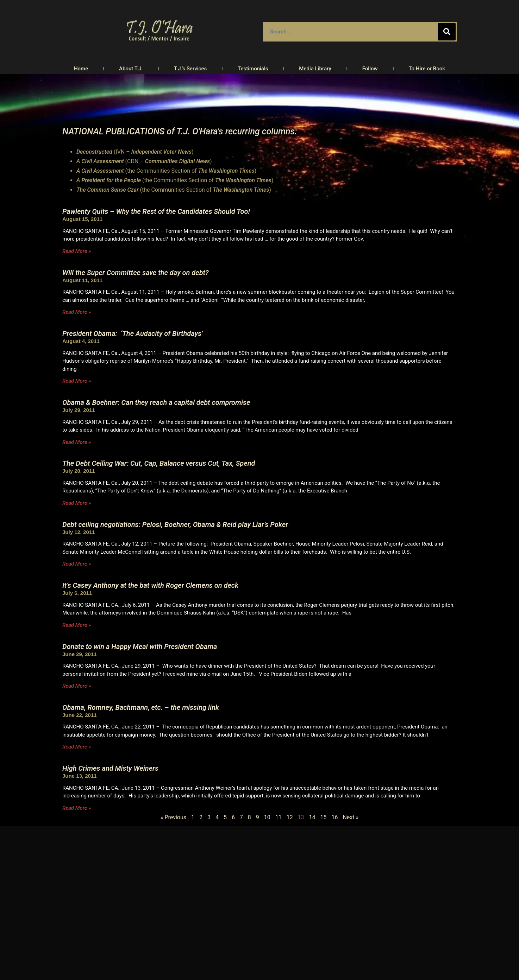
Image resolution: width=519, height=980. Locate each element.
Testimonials (253, 69)
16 (334, 817)
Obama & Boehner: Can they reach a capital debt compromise (156, 402)
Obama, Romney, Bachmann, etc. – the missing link (141, 707)
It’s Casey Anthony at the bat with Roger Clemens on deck (150, 585)
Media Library (315, 69)
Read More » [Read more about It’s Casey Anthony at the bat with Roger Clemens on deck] (77, 625)
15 (324, 817)
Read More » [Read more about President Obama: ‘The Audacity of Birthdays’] (77, 381)
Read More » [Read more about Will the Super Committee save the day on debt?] (77, 312)
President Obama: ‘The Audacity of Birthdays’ (133, 333)
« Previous (173, 817)
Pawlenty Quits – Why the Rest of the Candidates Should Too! (156, 211)
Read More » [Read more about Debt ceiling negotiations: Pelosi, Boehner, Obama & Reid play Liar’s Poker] (77, 564)
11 (279, 817)
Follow (370, 69)
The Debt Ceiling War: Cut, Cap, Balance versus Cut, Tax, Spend (159, 463)
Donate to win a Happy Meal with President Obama (140, 647)
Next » (351, 817)
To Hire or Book (427, 69)
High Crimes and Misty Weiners (110, 768)
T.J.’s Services (190, 69)
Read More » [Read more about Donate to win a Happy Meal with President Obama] (77, 686)
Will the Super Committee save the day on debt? (136, 273)
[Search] (447, 32)
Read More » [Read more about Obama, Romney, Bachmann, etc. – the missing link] (77, 747)
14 (312, 817)
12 (290, 817)
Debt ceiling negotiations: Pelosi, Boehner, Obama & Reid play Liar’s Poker (175, 524)
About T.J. (131, 69)
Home (81, 69)
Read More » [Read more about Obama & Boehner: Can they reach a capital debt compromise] (77, 442)
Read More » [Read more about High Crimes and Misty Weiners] (77, 808)
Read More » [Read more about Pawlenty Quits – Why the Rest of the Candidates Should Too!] (77, 251)
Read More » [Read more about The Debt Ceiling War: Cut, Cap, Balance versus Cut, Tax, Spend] (77, 503)
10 (267, 817)
